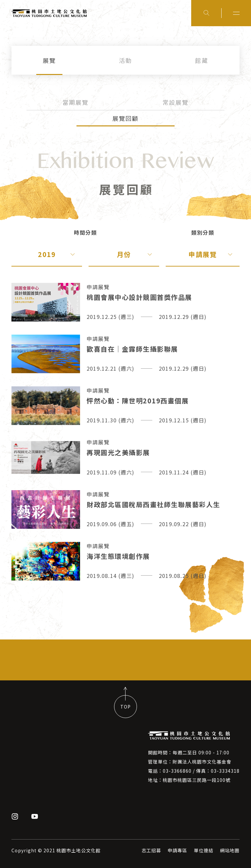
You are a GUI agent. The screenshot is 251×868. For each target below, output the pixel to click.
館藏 (202, 60)
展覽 (49, 60)
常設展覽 (176, 102)
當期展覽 (75, 102)
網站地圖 (230, 850)
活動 (125, 60)
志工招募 (151, 850)
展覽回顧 (125, 118)
